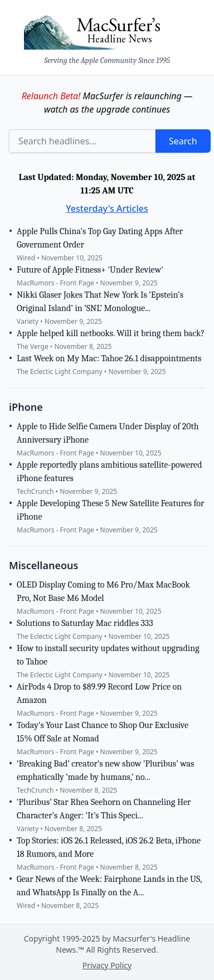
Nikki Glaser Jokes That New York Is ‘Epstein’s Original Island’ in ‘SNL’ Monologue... (100, 302)
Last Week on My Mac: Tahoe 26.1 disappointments (109, 358)
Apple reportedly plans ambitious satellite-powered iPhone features (109, 472)
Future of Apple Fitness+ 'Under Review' (90, 270)
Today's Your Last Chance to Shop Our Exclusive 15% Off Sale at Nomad (103, 732)
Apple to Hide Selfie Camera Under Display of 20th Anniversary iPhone (108, 433)
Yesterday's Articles (107, 208)
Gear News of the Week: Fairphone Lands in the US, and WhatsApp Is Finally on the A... (109, 886)
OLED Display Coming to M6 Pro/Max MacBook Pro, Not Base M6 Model (103, 591)
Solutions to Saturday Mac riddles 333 (85, 623)
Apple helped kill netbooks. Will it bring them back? (111, 333)
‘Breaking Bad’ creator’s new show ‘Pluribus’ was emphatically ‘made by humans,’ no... (105, 770)
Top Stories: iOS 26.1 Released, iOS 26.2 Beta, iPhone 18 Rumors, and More (109, 847)
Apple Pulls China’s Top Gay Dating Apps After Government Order (100, 238)
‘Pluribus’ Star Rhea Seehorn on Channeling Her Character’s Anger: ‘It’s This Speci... (104, 809)
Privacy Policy (107, 965)
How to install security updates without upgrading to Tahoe (108, 655)
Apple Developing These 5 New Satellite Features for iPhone (110, 510)
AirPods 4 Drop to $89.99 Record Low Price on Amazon (99, 693)
